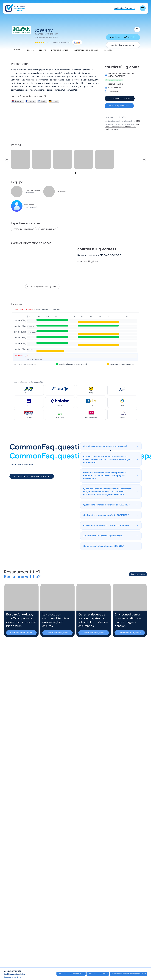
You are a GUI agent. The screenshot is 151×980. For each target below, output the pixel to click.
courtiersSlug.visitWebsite (119, 106)
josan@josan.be (116, 84)
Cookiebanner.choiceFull (98, 974)
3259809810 (114, 91)
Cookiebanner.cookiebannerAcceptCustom (128, 974)
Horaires (108, 50)
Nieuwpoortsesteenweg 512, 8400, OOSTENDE (121, 75)
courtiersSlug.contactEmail (120, 98)
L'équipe (42, 50)
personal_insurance (24, 229)
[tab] (75, 173)
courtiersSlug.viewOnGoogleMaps (42, 287)
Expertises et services (60, 50)
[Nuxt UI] (15, 8)
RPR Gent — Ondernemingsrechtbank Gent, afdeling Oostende (122, 127)
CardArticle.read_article (21, 633)
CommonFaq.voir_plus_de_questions (32, 476)
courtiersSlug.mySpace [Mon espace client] (123, 37)
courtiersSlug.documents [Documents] (122, 45)
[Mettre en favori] (137, 30)
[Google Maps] (77, 42)
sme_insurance (48, 229)
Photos (30, 50)
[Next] (144, 160)
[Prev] (7, 160)
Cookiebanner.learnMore (12, 977)
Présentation (16, 50)
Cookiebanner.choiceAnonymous (71, 974)
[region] (75, 160)
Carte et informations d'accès (86, 50)
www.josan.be (115, 88)
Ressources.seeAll (138, 574)
